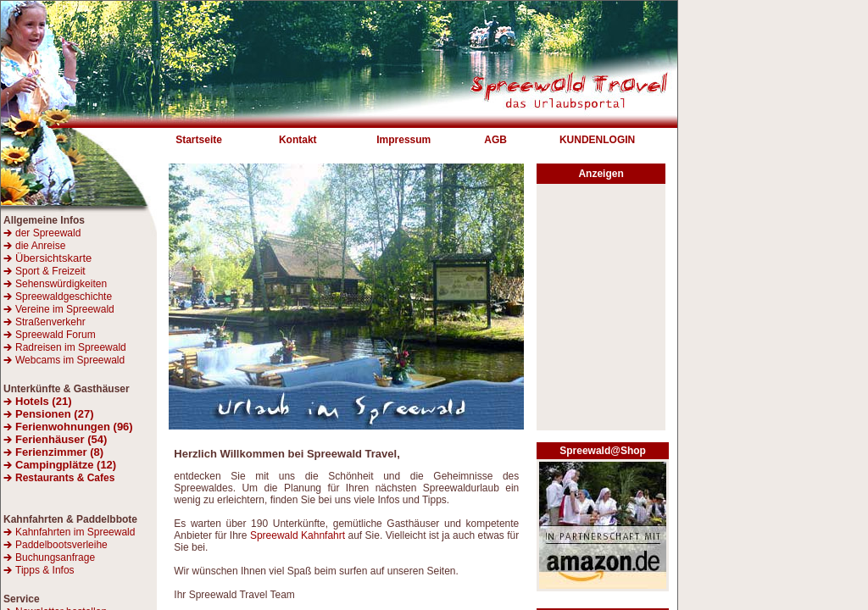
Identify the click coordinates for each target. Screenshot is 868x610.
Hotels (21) (43, 401)
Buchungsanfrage (55, 557)
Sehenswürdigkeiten (61, 284)
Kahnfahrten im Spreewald (75, 532)
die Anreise (40, 246)
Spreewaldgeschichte (64, 297)
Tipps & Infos (45, 570)
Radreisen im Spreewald (71, 347)
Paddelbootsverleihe (61, 545)
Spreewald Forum (56, 335)
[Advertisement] (601, 312)
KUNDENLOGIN (597, 140)
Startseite (199, 140)
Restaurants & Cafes (65, 478)
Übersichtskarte (47, 258)
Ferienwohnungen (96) (74, 427)
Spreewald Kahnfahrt (298, 535)
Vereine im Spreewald (65, 309)
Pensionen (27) (54, 414)
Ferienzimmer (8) (59, 452)
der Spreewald (48, 233)
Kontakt (298, 140)
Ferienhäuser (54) (61, 439)
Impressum (403, 140)
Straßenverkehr (50, 322)
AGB (495, 140)
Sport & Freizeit (50, 271)
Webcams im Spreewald (70, 360)
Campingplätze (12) (66, 465)
